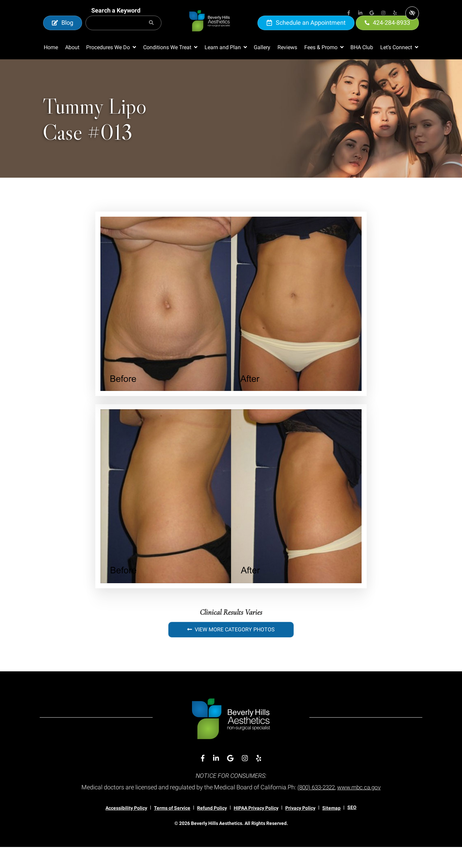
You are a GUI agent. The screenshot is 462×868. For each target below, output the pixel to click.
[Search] (151, 33)
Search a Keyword (116, 21)
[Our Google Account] (372, 14)
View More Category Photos (231, 650)
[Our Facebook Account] (349, 14)
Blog (63, 33)
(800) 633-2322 (315, 808)
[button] (111, 68)
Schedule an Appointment (306, 33)
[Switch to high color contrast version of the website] (412, 13)
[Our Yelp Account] (395, 14)
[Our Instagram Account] (383, 14)
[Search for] (123, 33)
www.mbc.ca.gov (361, 808)
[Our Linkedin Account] (360, 14)
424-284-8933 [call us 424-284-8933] (387, 33)
